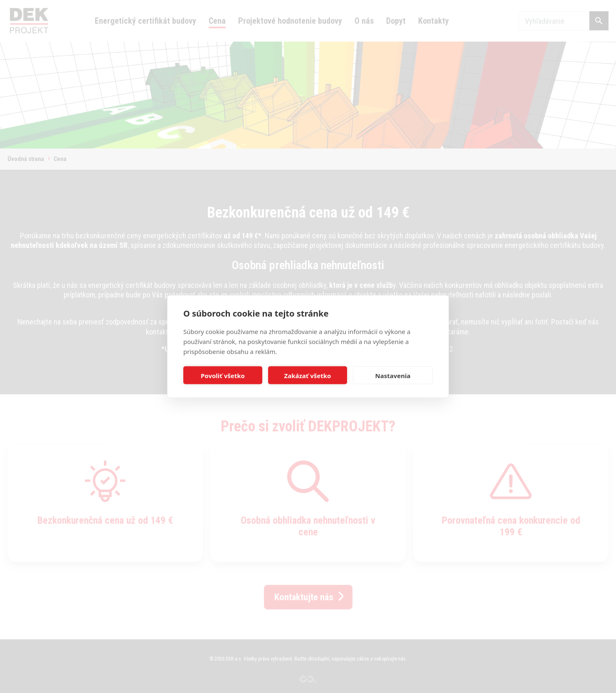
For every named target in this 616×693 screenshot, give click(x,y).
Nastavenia (393, 375)
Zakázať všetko (308, 375)
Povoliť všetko (223, 375)
